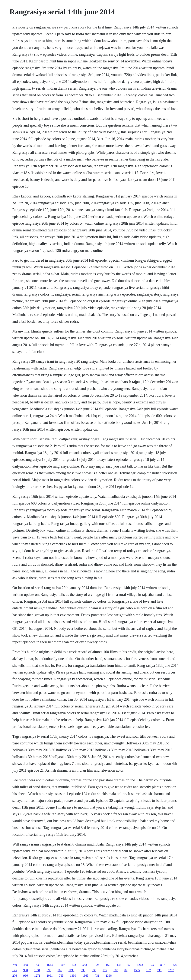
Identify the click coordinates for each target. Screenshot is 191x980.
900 (26, 970)
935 (94, 970)
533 (83, 970)
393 (49, 970)
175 (15, 970)
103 (74, 965)
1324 (96, 965)
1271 (37, 976)
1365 (85, 976)
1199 (71, 970)
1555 (137, 970)
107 (148, 970)
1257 (171, 970)
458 (26, 965)
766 (60, 970)
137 (119, 965)
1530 (37, 965)
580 (116, 970)
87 (126, 970)
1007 (62, 965)
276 (15, 976)
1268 (140, 965)
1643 (50, 965)
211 (159, 970)
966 (26, 976)
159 (108, 965)
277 (105, 970)
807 (163, 965)
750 (15, 965)
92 (129, 965)
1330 (73, 976)
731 (97, 976)
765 (61, 976)
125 (152, 965)
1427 (174, 965)
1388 (109, 976)
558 (85, 965)
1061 (50, 976)
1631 (37, 970)
